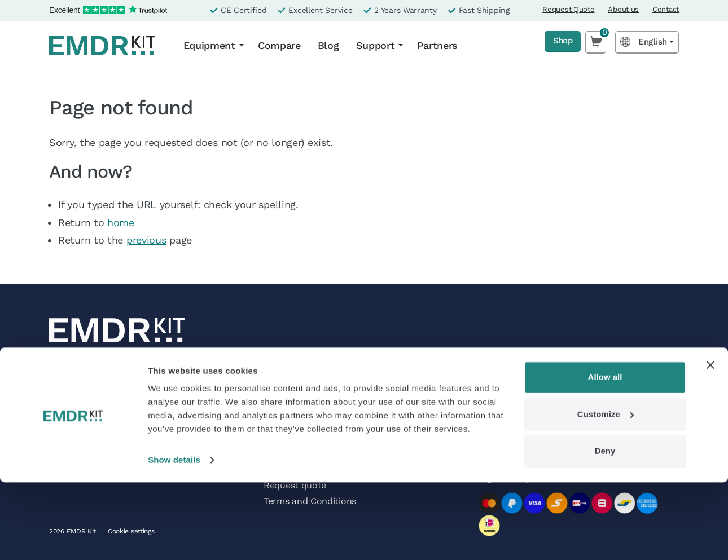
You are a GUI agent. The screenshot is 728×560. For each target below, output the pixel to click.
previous (146, 240)
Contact (666, 9)
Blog (328, 45)
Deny (605, 529)
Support (376, 45)
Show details (174, 538)
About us (623, 9)
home (121, 222)
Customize (606, 491)
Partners (437, 45)
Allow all (605, 455)
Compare (279, 45)
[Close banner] (711, 443)
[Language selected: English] (647, 42)
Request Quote (568, 9)
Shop (558, 41)
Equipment (209, 45)
